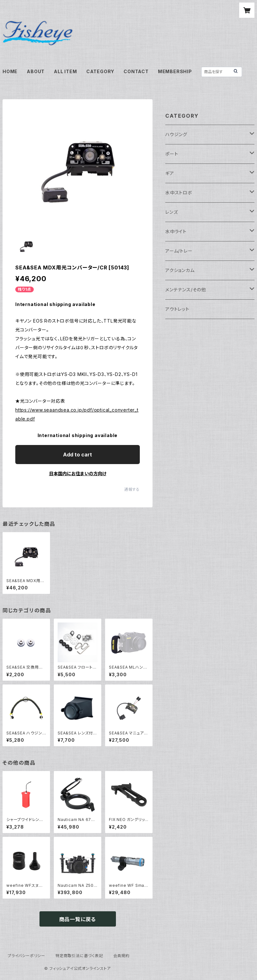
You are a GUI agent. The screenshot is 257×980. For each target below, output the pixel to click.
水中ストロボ (179, 193)
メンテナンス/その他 (186, 290)
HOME (10, 71)
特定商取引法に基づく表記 (79, 956)
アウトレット (177, 309)
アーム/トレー (179, 251)
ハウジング (176, 134)
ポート (172, 154)
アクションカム (180, 270)
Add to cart (78, 455)
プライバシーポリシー (26, 956)
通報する (132, 489)
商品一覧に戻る (78, 919)
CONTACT (136, 71)
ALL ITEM (65, 71)
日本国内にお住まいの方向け (78, 473)
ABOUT (36, 71)
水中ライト (176, 231)
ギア (170, 173)
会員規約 (121, 956)
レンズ (171, 212)
